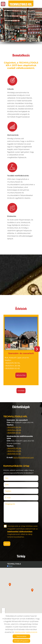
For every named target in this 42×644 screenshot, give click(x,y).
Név (10, 478)
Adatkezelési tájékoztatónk (26, 632)
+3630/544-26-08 (14, 430)
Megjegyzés (10, 504)
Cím (7, 485)
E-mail (11, 498)
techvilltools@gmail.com (24, 457)
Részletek (21, 375)
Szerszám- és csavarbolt (21, 353)
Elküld (7, 544)
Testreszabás (21, 636)
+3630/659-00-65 (14, 433)
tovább (21, 391)
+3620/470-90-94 (14, 427)
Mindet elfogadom (21, 641)
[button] (37, 349)
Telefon (11, 491)
